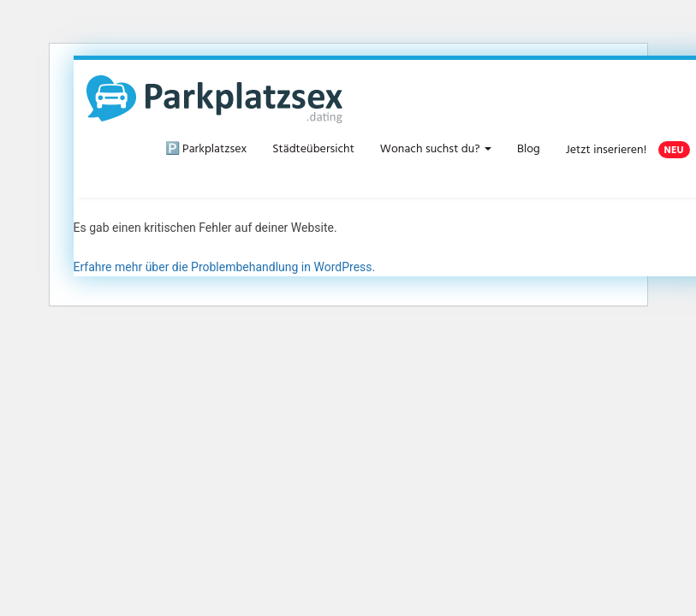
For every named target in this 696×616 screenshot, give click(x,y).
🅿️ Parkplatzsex (206, 149)
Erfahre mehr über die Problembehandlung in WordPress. (225, 267)
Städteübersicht (313, 149)
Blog (529, 149)
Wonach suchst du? (436, 149)
